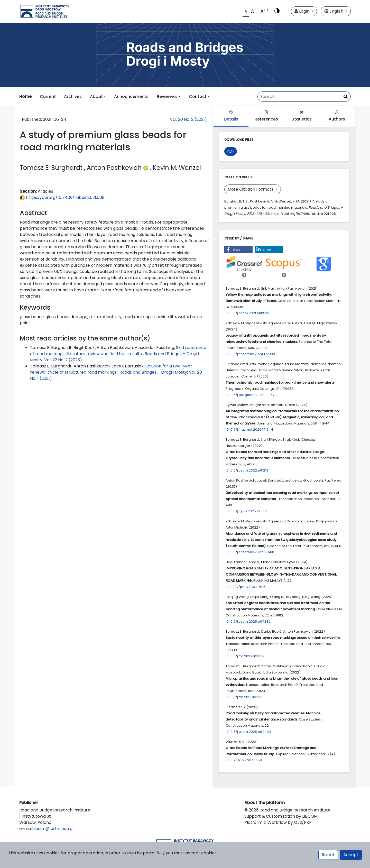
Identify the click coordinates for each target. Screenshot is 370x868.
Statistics (302, 116)
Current (48, 96)
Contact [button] (198, 96)
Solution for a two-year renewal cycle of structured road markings (111, 369)
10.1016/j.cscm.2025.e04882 (248, 621)
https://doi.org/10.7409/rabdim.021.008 (62, 197)
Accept (351, 855)
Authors (337, 116)
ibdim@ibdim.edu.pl (54, 829)
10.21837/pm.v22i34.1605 (246, 587)
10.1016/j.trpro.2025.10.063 (246, 511)
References (266, 116)
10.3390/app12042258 (244, 760)
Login (302, 11)
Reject (328, 855)
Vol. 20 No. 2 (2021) (188, 119)
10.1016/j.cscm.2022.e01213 (247, 470)
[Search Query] (304, 97)
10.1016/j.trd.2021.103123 (244, 697)
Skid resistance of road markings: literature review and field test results (118, 351)
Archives (73, 96)
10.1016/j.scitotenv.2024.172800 (250, 354)
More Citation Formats (251, 189)
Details (231, 116)
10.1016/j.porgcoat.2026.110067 (250, 395)
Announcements (131, 96)
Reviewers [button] (167, 96)
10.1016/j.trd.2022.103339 (245, 656)
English (334, 11)
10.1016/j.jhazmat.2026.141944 (249, 430)
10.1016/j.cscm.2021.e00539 (247, 313)
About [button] (96, 96)
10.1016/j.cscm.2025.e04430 (248, 732)
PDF (231, 151)
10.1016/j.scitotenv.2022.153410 (250, 552)
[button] (238, 250)
